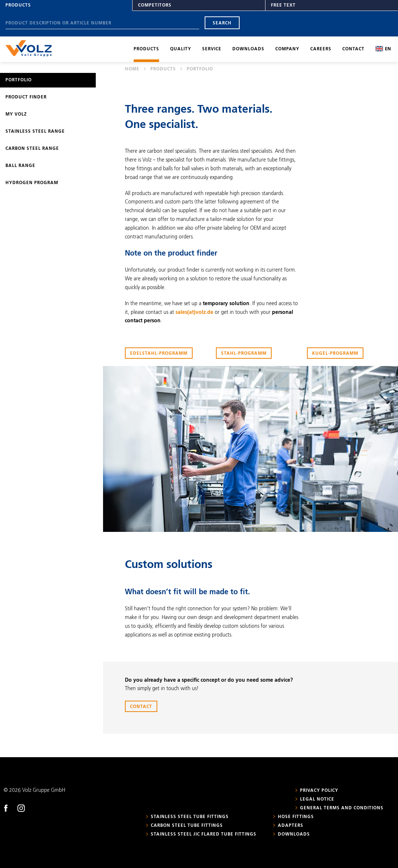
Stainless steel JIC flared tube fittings (204, 834)
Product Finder (26, 97)
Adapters (291, 826)
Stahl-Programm (244, 354)
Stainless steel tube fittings (190, 817)
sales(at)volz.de (194, 312)
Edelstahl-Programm (159, 354)
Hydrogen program (32, 183)
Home (132, 69)
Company (287, 49)
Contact (353, 49)
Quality (181, 49)
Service (212, 49)
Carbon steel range (32, 149)
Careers (321, 49)
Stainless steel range (35, 132)
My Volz (16, 114)
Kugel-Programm (335, 354)
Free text (283, 5)
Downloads (248, 49)
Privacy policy (319, 791)
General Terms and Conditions (342, 808)
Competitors (155, 5)
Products (18, 5)
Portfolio (19, 80)
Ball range (20, 166)
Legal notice (317, 799)
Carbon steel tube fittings (187, 826)
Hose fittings (296, 817)
